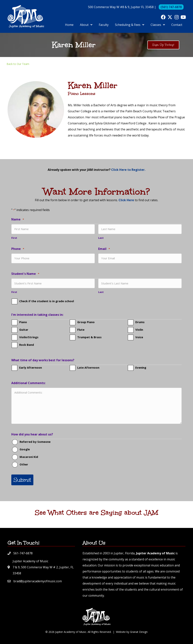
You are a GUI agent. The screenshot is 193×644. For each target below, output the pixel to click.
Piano (23, 322)
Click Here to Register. (128, 170)
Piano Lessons (82, 94)
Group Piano (86, 322)
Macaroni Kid (29, 457)
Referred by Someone (35, 442)
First (14, 238)
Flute (81, 330)
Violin (139, 330)
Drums (140, 322)
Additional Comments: (28, 383)
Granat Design (139, 632)
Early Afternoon (31, 367)
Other (24, 464)
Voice (139, 337)
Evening (141, 367)
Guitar (24, 330)
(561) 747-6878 (171, 7)
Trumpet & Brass (89, 337)
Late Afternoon (88, 367)
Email (104, 249)
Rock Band (27, 345)
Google (25, 449)
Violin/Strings (29, 337)
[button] (163, 17)
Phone (18, 249)
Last (101, 238)
